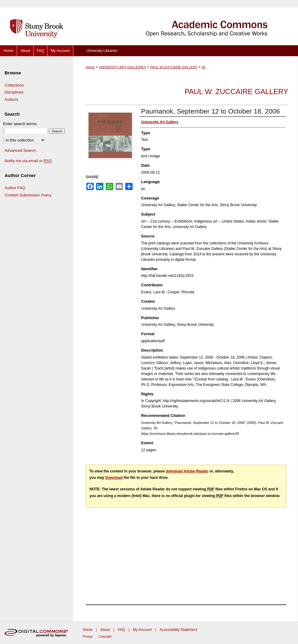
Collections (14, 85)
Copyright (105, 637)
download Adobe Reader (187, 471)
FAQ (121, 630)
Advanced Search (20, 150)
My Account (142, 630)
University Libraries (102, 51)
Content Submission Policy (28, 195)
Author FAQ (15, 188)
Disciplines (14, 92)
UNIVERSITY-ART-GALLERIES (122, 67)
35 (203, 67)
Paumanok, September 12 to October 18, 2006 (210, 111)
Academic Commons (185, 23)
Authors (11, 99)
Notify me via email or (28, 161)
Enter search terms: (20, 124)
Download (114, 478)
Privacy (88, 637)
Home (90, 67)
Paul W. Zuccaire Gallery (236, 92)
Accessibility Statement (178, 630)
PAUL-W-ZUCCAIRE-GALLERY (174, 67)
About (105, 630)
